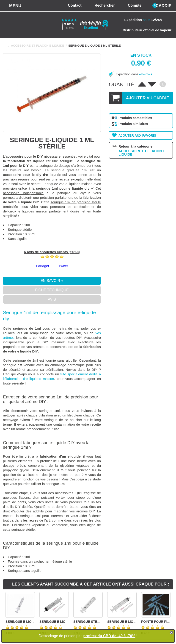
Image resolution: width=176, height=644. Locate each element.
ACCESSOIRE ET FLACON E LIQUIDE (38, 46)
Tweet (63, 266)
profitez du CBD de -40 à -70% (109, 636)
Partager (43, 266)
